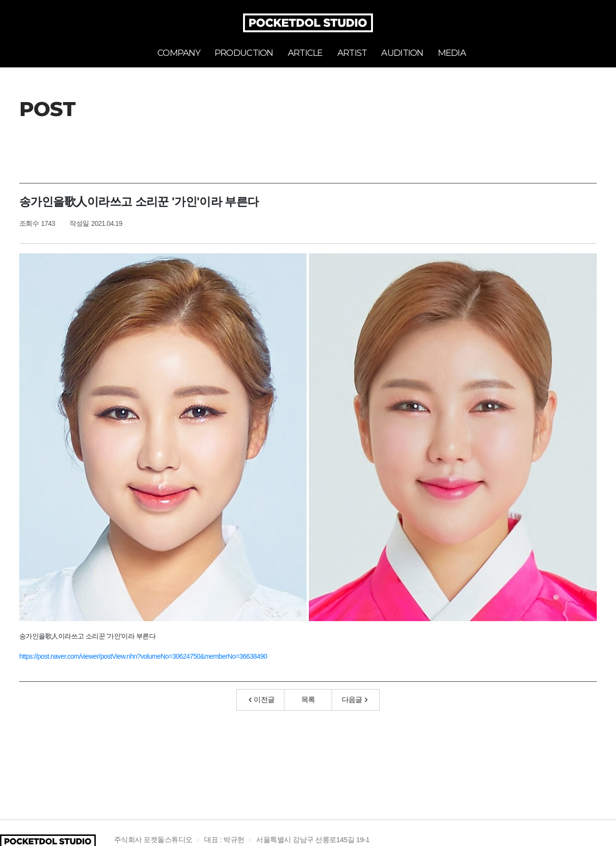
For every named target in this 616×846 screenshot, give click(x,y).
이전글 (262, 699)
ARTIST (352, 53)
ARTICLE (305, 53)
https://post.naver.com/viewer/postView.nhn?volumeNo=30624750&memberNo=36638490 (143, 656)
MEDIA (452, 53)
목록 (308, 699)
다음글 (355, 699)
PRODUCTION (244, 53)
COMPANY (179, 53)
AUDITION (402, 53)
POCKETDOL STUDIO (308, 23)
